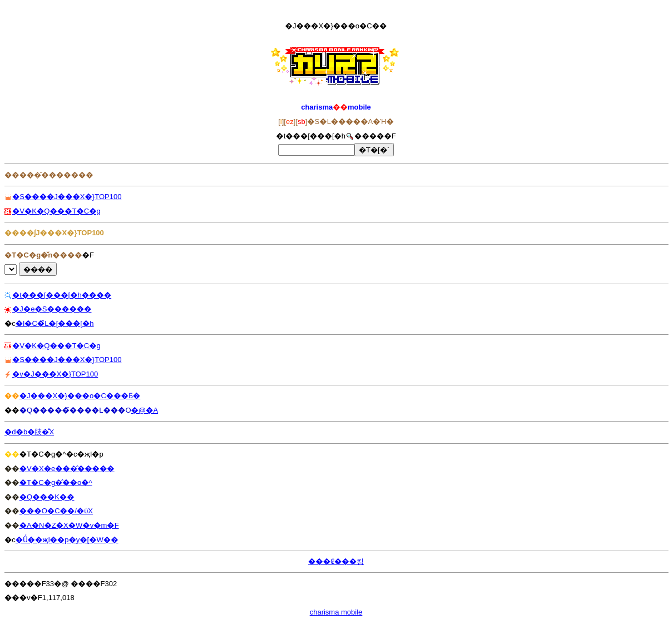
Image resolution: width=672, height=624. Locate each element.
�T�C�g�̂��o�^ (56, 482)
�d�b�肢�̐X (29, 432)
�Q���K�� (47, 497)
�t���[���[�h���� (62, 295)
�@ (139, 410)
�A (152, 410)
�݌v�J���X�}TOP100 (55, 374)
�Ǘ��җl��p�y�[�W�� (67, 540)
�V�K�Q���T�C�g (56, 211)
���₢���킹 (336, 561)
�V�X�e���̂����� (67, 469)
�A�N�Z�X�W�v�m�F (69, 525)
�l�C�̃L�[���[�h (55, 323)
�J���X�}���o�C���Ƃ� (80, 396)
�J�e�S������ (52, 309)
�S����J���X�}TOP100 (67, 197)
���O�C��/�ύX (56, 511)
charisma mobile (336, 612)
